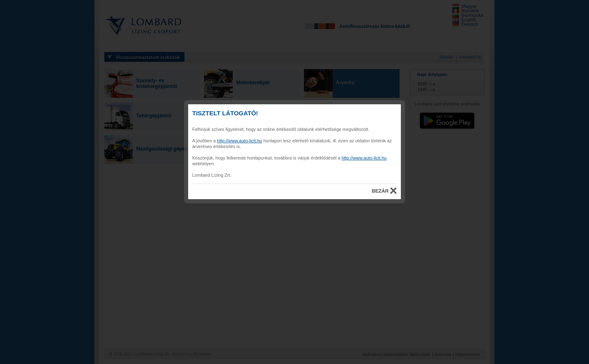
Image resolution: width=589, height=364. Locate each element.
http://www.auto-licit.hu (240, 141)
